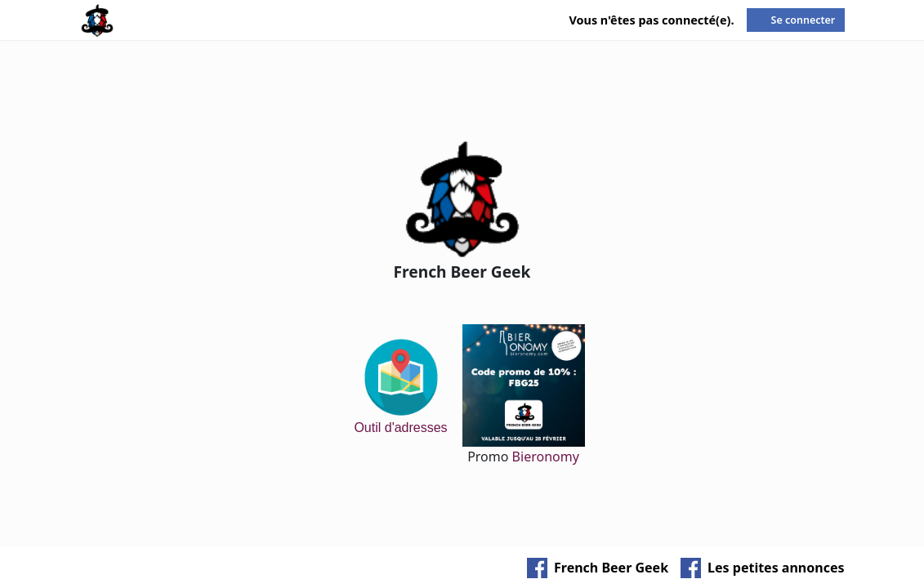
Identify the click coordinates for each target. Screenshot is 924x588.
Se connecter (803, 20)
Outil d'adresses (400, 385)
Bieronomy (546, 457)
